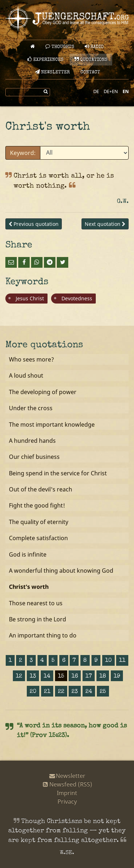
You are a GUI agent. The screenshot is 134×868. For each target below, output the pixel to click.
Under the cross (31, 408)
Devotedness (77, 298)
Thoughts (60, 47)
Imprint (67, 793)
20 (33, 692)
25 (103, 692)
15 (61, 677)
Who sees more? (31, 359)
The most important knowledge (52, 425)
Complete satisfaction (38, 538)
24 (89, 692)
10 (108, 661)
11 (122, 661)
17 (89, 677)
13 (33, 677)
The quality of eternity (39, 522)
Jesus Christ (30, 298)
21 (47, 692)
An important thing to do (43, 635)
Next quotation (105, 224)
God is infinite (28, 554)
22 (61, 692)
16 (75, 677)
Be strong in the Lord (38, 619)
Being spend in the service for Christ (58, 473)
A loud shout (26, 375)
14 (47, 677)
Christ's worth (29, 587)
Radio (94, 47)
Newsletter (52, 72)
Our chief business (34, 457)
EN (126, 91)
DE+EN (111, 91)
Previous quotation (34, 224)
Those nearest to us (36, 603)
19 (117, 677)
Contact (90, 72)
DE (96, 91)
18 (103, 677)
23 (75, 692)
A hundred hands (32, 441)
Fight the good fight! (37, 505)
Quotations (91, 60)
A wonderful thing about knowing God (61, 571)
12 (19, 677)
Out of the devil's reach (41, 489)
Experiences (46, 60)
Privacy (67, 801)
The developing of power (43, 392)
